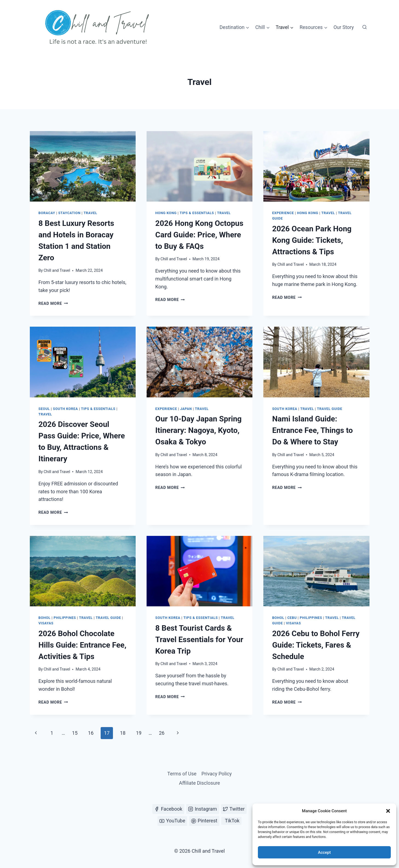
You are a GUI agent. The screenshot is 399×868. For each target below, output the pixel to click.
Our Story (343, 27)
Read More (53, 304)
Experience (283, 213)
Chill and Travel (57, 271)
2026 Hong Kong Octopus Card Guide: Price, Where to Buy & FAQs (199, 235)
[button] (388, 811)
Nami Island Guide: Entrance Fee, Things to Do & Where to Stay (312, 430)
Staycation (69, 213)
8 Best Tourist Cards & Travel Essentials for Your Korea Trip (199, 640)
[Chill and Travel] (98, 27)
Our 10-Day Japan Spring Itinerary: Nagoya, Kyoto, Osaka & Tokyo (199, 430)
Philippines (65, 618)
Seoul (44, 409)
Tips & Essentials (197, 213)
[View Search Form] (365, 27)
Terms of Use (182, 774)
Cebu (292, 618)
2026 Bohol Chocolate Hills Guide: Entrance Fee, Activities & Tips (83, 645)
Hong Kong (166, 213)
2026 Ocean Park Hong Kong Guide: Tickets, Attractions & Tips (312, 240)
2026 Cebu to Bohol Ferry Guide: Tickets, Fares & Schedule (316, 645)
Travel (91, 213)
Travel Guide (330, 409)
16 (91, 733)
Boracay (47, 213)
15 (75, 733)
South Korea (66, 409)
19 (139, 733)
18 (123, 733)
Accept (324, 852)
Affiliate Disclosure (200, 783)
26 (162, 733)
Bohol (45, 618)
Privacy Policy (216, 774)
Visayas (46, 623)
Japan (186, 409)
